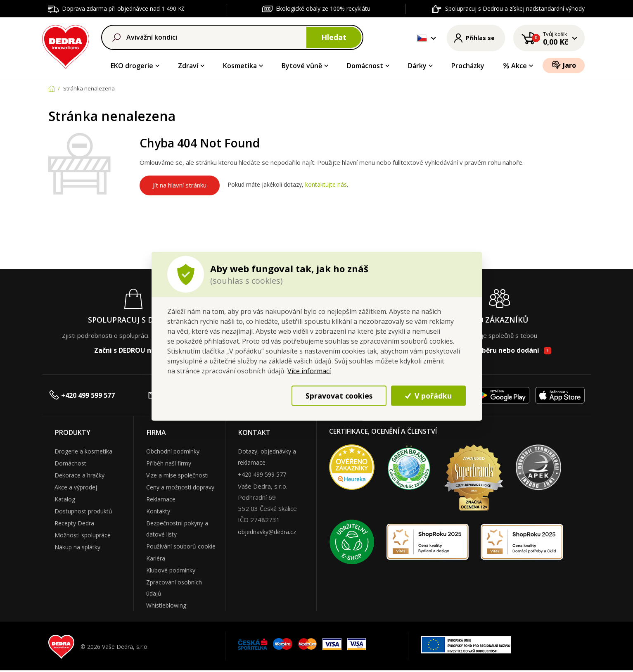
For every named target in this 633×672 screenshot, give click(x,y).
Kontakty (158, 511)
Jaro (564, 65)
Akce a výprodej (76, 487)
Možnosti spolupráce (83, 535)
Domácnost (365, 66)
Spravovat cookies (339, 395)
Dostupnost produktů (83, 511)
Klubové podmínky (171, 570)
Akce (515, 66)
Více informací (309, 370)
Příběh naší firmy (169, 463)
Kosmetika (240, 66)
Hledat (334, 37)
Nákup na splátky (77, 547)
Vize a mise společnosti (177, 475)
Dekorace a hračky (79, 475)
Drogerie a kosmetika (83, 451)
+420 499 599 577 (82, 395)
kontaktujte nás (326, 185)
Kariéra (156, 558)
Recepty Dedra (74, 523)
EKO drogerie (132, 66)
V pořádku (428, 395)
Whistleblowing (166, 605)
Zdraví (188, 66)
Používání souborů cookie (181, 546)
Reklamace (161, 499)
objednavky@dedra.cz (267, 532)
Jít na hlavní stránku (180, 185)
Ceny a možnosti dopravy (180, 487)
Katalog (65, 499)
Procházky (468, 66)
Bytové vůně (302, 66)
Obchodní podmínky (173, 451)
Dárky (417, 66)
